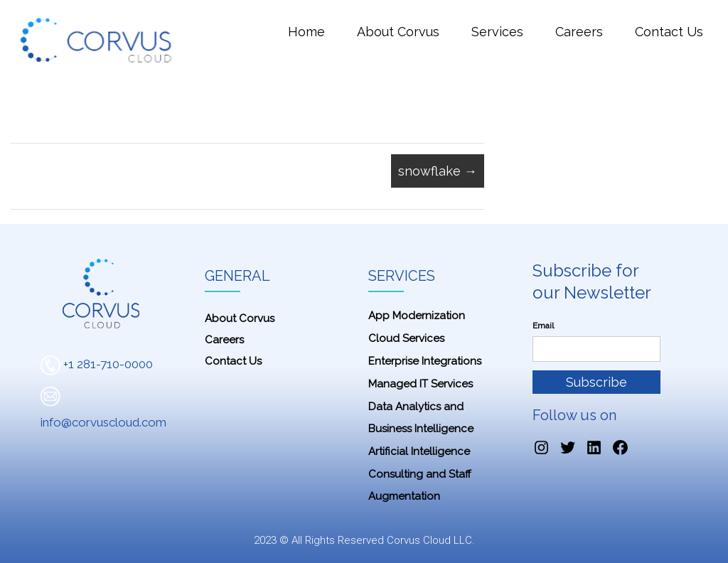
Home (306, 32)
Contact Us (669, 32)
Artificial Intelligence (419, 451)
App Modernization (417, 316)
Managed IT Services (421, 384)
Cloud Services (406, 338)
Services (497, 32)
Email (543, 326)
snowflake (438, 171)
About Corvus (398, 32)
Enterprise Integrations (425, 361)
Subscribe (596, 382)
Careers (579, 32)
